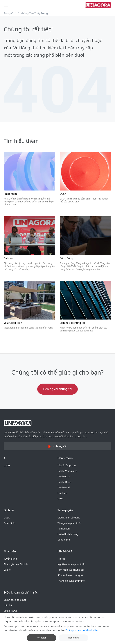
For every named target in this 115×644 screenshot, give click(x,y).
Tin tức (61, 559)
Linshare (62, 493)
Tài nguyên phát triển (69, 523)
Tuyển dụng (10, 559)
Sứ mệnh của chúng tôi (70, 575)
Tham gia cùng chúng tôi (71, 581)
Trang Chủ (10, 13)
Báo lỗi (8, 570)
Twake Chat (64, 476)
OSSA (7, 518)
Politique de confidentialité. (82, 633)
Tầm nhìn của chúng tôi (71, 570)
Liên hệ (8, 605)
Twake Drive (64, 482)
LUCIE (7, 465)
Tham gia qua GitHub (16, 564)
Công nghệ (64, 540)
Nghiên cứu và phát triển (71, 564)
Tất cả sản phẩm (67, 465)
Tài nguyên (64, 529)
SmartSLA (9, 523)
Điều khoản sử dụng (69, 518)
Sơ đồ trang (10, 611)
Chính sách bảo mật (15, 600)
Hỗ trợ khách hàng (68, 534)
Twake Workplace (67, 471)
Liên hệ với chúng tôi (58, 389)
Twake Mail (64, 487)
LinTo (60, 498)
